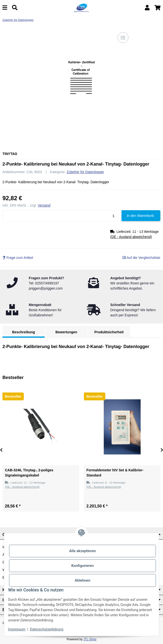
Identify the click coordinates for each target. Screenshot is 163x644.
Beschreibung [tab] (23, 332)
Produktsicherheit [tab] (109, 332)
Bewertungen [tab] (66, 332)
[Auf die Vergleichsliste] (123, 38)
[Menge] (62, 216)
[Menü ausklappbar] (5, 8)
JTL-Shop (90, 639)
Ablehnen (82, 580)
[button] (147, 8)
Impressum (17, 629)
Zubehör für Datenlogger (85, 172)
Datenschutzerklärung (47, 629)
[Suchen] (15, 8)
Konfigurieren (82, 566)
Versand (44, 205)
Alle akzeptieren (82, 551)
